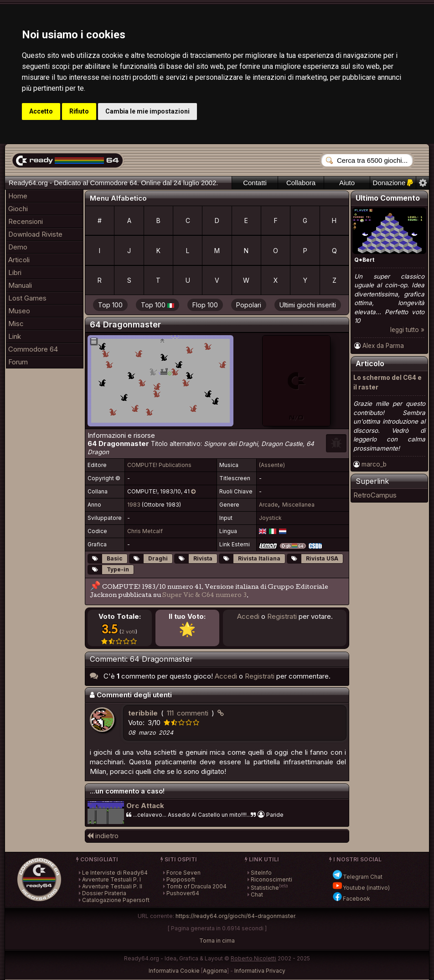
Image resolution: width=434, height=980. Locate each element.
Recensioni (26, 221)
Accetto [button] (41, 111)
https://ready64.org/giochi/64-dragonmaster (235, 916)
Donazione (393, 183)
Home (18, 196)
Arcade (269, 505)
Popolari (249, 305)
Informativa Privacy (260, 971)
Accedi (248, 616)
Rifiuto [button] (79, 111)
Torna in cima (217, 941)
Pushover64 (183, 893)
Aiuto (347, 183)
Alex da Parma (383, 346)
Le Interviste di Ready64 (115, 873)
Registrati (282, 616)
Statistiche (265, 888)
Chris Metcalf (145, 531)
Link (15, 336)
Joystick (270, 518)
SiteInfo (261, 873)
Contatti (255, 183)
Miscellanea (298, 505)
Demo (18, 247)
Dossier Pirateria (104, 893)
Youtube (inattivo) (361, 888)
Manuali (20, 285)
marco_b (374, 464)
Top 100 (110, 305)
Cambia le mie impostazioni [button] (147, 111)
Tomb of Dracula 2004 (196, 886)
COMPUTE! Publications (159, 465)
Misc (16, 324)
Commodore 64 (33, 349)
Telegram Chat (357, 877)
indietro (103, 836)
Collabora (301, 183)
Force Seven (183, 873)
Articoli (19, 260)
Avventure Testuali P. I (111, 879)
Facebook (351, 899)
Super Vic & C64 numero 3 (204, 596)
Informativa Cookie (174, 971)
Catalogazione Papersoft (116, 900)
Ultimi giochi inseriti (308, 305)
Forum (18, 362)
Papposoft (181, 879)
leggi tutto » (407, 330)
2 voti (128, 632)
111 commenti (188, 713)
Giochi (18, 209)
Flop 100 (205, 305)
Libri (15, 272)
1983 (134, 505)
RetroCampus (375, 495)
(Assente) (272, 465)
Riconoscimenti (271, 879)
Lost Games (27, 298)
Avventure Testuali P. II (112, 886)
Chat (257, 894)
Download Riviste (35, 234)
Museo (19, 311)
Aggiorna (215, 971)
